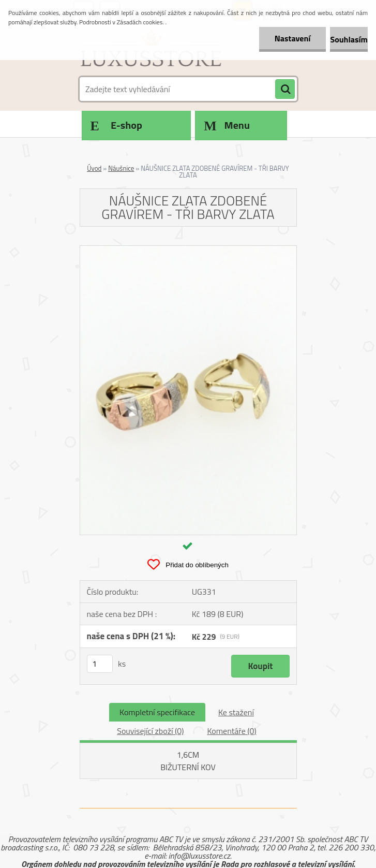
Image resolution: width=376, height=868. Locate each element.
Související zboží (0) (150, 731)
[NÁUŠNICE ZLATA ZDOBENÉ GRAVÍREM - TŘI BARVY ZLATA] (188, 250)
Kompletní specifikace (157, 712)
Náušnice (121, 168)
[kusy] (100, 664)
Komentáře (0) (231, 731)
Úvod (94, 168)
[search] (285, 90)
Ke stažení (236, 712)
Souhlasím (349, 39)
